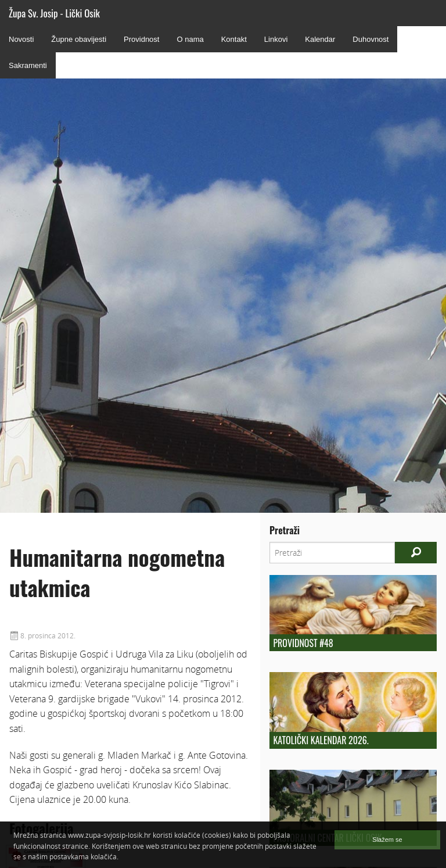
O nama (190, 39)
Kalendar (320, 39)
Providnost (141, 39)
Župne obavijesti (79, 39)
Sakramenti (28, 65)
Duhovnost (371, 39)
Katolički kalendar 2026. (321, 740)
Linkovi (276, 39)
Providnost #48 (303, 643)
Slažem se (387, 840)
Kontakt (234, 39)
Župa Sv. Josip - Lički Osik (54, 13)
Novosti (21, 39)
